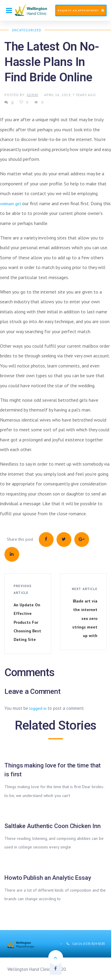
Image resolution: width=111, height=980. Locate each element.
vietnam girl (11, 204)
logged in (38, 708)
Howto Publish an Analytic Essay (48, 878)
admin (32, 95)
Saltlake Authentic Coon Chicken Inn (53, 826)
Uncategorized (27, 30)
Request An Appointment (81, 10)
